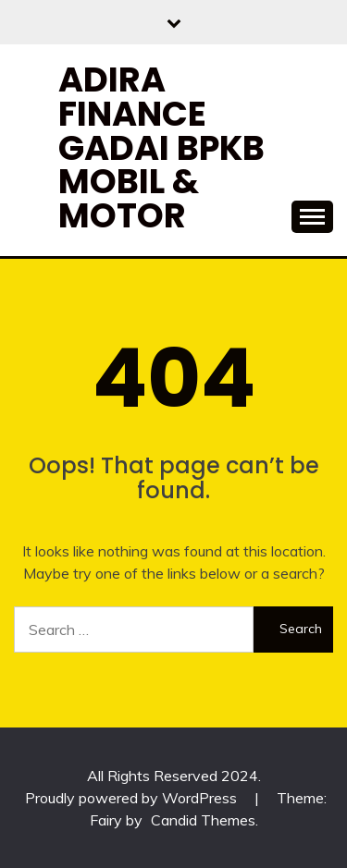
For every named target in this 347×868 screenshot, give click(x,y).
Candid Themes (203, 820)
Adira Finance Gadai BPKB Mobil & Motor (161, 147)
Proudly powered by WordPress (133, 798)
